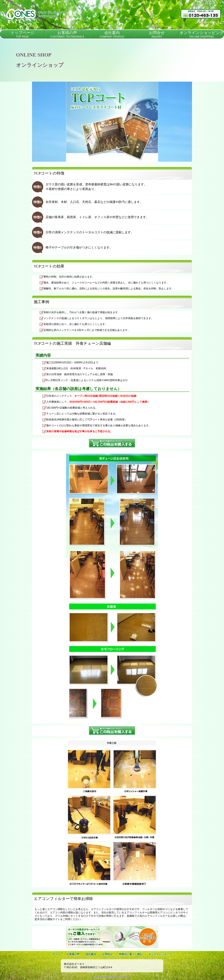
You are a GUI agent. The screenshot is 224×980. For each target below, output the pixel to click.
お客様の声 (73, 954)
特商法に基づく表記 (131, 954)
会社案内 (91, 954)
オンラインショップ (160, 954)
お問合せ (108, 954)
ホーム (56, 954)
